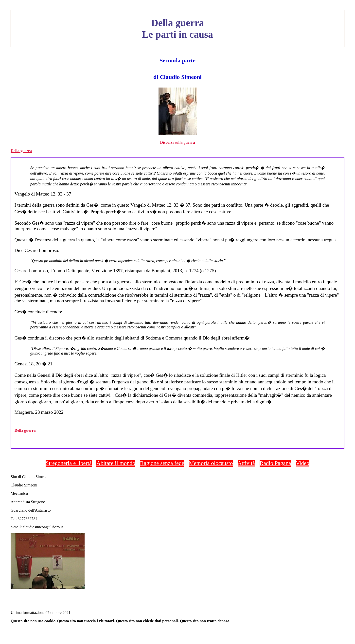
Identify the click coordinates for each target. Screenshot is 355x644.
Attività (246, 463)
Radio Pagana (275, 463)
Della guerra (21, 151)
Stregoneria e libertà (69, 463)
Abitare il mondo (116, 463)
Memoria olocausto (211, 463)
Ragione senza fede (162, 463)
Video (303, 463)
